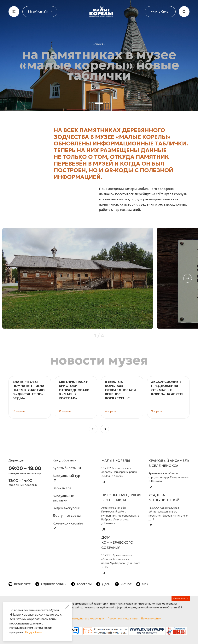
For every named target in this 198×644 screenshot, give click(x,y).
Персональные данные (123, 619)
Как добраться (64, 460)
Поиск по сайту (151, 619)
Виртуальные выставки (63, 498)
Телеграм (81, 584)
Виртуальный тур (66, 478)
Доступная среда (67, 516)
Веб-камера (62, 488)
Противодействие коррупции (85, 619)
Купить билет (160, 12)
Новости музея (99, 360)
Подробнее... (35, 632)
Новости (99, 44)
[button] (188, 278)
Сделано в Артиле (181, 598)
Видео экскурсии (66, 508)
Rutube (123, 584)
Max (142, 584)
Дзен (103, 584)
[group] (78, 278)
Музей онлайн (40, 12)
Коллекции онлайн (68, 526)
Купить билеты (67, 468)
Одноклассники (51, 584)
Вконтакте (20, 584)
